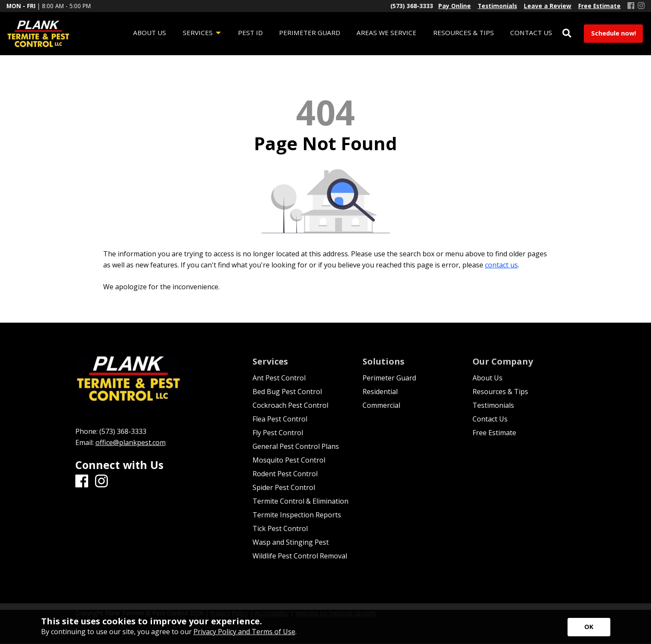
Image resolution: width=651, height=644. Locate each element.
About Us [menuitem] (150, 33)
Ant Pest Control (279, 378)
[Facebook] (631, 6)
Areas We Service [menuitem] (386, 33)
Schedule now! (614, 33)
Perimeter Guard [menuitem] (310, 33)
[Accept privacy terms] (589, 627)
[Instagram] (641, 6)
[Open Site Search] (567, 34)
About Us (488, 378)
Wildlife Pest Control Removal (300, 556)
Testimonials (493, 405)
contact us (501, 265)
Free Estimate (494, 433)
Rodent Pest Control (285, 474)
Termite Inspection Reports (297, 515)
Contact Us (490, 419)
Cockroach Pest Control (290, 405)
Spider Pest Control (284, 487)
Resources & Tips (500, 392)
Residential (380, 392)
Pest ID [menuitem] (250, 33)
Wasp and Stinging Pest (291, 542)
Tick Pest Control (280, 528)
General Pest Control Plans (296, 446)
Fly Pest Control (278, 433)
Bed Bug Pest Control (287, 392)
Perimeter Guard (389, 378)
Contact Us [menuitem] (531, 33)
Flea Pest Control (280, 419)
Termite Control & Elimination (300, 501)
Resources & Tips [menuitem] (464, 33)
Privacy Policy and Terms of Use (244, 632)
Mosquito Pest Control (289, 460)
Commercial (381, 405)
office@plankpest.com (131, 442)
